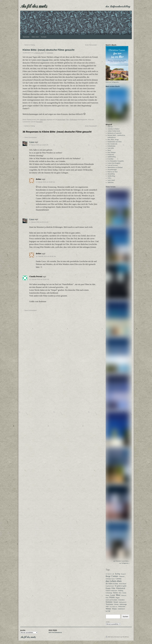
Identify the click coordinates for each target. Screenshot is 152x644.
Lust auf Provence (113, 166)
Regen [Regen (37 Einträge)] (118, 599)
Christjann (50, 53)
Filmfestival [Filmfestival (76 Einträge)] (121, 589)
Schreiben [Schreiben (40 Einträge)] (121, 601)
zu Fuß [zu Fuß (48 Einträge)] (108, 612)
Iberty (109, 151)
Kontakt (44, 37)
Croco (32, 142)
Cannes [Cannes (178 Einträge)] (115, 577)
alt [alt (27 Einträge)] (113, 575)
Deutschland (61, 120)
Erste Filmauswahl (92, 45)
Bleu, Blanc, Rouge (113, 141)
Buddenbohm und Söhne (115, 143)
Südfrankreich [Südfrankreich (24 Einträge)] (122, 603)
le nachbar (111, 160)
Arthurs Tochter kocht (114, 132)
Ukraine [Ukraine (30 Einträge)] (116, 605)
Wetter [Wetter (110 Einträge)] (108, 610)
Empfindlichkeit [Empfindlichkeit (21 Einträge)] (110, 587)
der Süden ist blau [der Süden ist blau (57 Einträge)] (112, 585)
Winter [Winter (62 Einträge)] (114, 610)
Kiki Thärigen (112, 154)
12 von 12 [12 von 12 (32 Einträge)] (109, 575)
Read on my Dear (113, 173)
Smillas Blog (111, 177)
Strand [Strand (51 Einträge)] (116, 603)
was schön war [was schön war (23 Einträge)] (113, 608)
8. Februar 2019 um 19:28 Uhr (45, 182)
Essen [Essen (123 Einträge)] (108, 589)
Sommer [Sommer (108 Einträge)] (109, 603)
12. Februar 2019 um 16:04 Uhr (39, 279)
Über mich (35, 37)
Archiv (108, 623)
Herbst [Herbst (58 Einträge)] (115, 594)
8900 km (110, 128)
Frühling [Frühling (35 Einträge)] (121, 592)
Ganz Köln (111, 149)
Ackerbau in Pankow (114, 130)
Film (68, 120)
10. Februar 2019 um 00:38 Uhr (46, 256)
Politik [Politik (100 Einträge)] (112, 599)
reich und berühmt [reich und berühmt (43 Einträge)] (112, 601)
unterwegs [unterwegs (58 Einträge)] (123, 605)
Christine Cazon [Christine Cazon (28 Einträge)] (110, 580)
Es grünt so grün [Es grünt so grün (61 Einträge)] (121, 587)
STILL (110, 179)
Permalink (39, 122)
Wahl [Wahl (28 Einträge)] (107, 608)
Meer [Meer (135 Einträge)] (118, 596)
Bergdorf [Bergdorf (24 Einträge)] (123, 575)
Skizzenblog (111, 175)
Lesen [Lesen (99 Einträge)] (113, 596)
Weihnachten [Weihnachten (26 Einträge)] (122, 608)
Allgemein (43, 120)
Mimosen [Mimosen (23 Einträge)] (124, 596)
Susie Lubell (111, 181)
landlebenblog (112, 158)
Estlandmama (111, 147)
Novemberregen (112, 171)
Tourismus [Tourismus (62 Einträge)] (109, 605)
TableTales (111, 183)
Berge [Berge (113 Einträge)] (108, 577)
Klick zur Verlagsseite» (112, 82)
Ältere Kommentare (30, 137)
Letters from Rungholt (114, 164)
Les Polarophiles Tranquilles (116, 162)
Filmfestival (73, 120)
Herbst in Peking (29, 45)
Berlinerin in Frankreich (114, 134)
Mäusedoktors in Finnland (115, 168)
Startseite (26, 37)
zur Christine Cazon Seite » (121, 562)
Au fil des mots (34, 6)
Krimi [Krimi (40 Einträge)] (124, 594)
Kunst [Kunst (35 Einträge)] (107, 596)
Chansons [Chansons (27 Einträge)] (122, 578)
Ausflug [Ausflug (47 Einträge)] (117, 575)
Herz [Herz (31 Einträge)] (120, 594)
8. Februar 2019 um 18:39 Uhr (39, 145)
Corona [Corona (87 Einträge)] (118, 580)
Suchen (125, 618)
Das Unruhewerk (112, 145)
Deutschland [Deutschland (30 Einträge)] (123, 585)
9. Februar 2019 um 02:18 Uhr (39, 222)
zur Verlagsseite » (124, 564)
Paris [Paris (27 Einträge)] (107, 599)
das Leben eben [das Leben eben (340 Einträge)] (114, 582)
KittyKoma (111, 156)
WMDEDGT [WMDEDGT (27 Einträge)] (121, 610)
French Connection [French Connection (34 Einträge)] (111, 592)
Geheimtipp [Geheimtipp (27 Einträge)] (109, 594)
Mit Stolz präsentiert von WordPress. (119, 638)
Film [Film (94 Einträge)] (113, 589)
